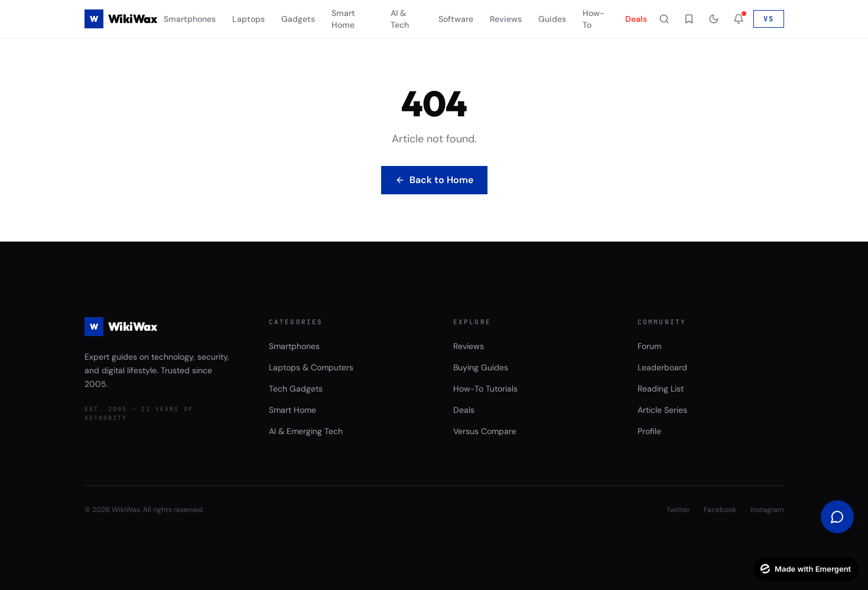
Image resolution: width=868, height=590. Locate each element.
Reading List (661, 389)
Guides (552, 19)
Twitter (678, 510)
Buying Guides (481, 367)
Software (456, 19)
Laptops (248, 19)
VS (769, 19)
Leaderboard (662, 367)
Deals (636, 19)
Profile (649, 431)
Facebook (720, 510)
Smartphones (190, 19)
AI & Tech (400, 19)
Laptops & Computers (311, 367)
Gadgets (298, 19)
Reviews (506, 19)
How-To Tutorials (485, 389)
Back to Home (434, 180)
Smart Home (343, 19)
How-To (594, 19)
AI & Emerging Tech (306, 431)
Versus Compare (485, 431)
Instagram (767, 510)
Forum (649, 346)
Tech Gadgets (296, 389)
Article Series (662, 410)
